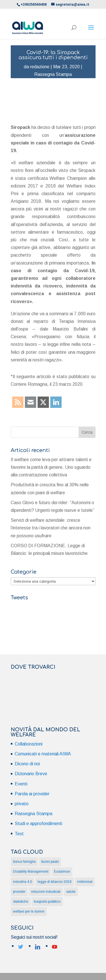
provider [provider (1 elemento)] (19, 892)
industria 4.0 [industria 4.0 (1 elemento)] (22, 882)
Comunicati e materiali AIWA (43, 754)
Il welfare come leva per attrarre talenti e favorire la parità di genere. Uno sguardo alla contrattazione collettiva (51, 467)
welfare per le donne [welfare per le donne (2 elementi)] (29, 911)
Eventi (21, 784)
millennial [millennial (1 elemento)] (85, 882)
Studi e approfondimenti (38, 824)
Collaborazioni (29, 744)
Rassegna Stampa (53, 74)
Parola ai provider (32, 794)
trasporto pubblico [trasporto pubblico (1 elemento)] (47, 902)
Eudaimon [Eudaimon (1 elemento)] (62, 872)
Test (19, 834)
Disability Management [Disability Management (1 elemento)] (31, 872)
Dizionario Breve (31, 774)
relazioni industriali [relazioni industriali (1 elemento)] (46, 892)
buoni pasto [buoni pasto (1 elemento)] (50, 862)
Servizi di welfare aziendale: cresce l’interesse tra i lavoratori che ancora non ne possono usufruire (51, 528)
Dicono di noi (27, 764)
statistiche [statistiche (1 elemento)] (21, 902)
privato (22, 804)
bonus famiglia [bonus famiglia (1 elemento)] (24, 862)
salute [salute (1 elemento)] (71, 892)
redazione (40, 67)
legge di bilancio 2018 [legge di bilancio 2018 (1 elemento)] (55, 882)
